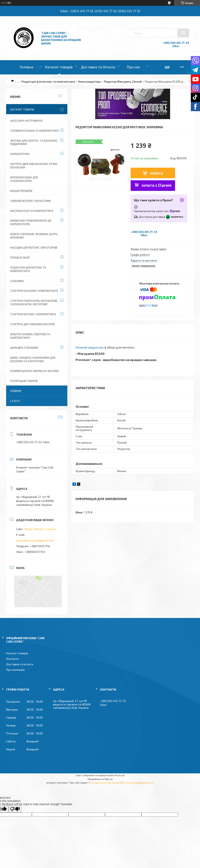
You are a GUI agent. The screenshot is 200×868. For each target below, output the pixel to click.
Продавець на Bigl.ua (100, 779)
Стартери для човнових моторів (32, 324)
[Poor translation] (15, 809)
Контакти (12, 659)
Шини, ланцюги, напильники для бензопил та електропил (33, 359)
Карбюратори (20, 154)
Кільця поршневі (21, 191)
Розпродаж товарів (24, 381)
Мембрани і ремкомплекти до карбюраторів (31, 222)
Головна (26, 67)
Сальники (17, 281)
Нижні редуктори (89, 81)
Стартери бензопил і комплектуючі (34, 291)
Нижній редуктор (89, 347)
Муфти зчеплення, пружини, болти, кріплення (34, 236)
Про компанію (15, 670)
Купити (156, 173)
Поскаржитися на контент (106, 783)
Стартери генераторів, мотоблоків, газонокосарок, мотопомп (34, 303)
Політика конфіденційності (138, 783)
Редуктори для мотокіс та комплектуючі (48, 81)
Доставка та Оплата (98, 67)
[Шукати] (183, 33)
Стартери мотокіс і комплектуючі (33, 314)
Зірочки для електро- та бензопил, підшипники (34, 142)
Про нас (133, 67)
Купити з (157, 185)
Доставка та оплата (20, 664)
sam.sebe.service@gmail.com (35, 540)
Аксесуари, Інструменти (26, 121)
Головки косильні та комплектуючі (34, 131)
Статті (15, 401)
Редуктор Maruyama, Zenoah (123, 81)
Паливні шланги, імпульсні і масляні (34, 371)
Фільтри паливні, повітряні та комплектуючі (30, 336)
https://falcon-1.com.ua (40, 529)
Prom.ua (120, 775)
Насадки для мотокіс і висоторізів (34, 248)
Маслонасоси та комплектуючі (32, 211)
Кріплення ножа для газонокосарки (24, 179)
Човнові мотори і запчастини (31, 201)
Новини (16, 391)
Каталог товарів (59, 67)
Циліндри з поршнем (24, 348)
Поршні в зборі (20, 258)
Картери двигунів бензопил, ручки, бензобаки (34, 166)
